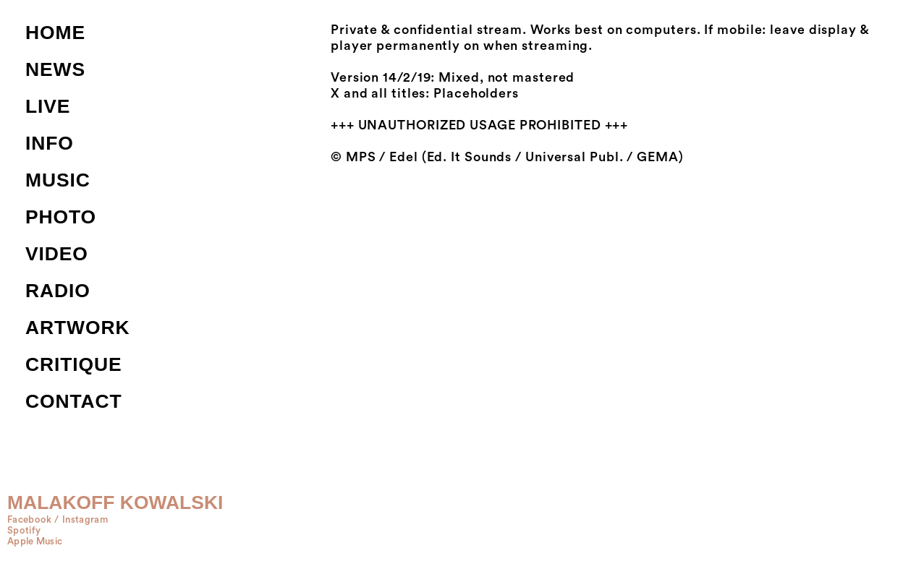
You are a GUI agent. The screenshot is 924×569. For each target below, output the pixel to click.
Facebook (29, 520)
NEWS (55, 69)
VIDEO (57, 254)
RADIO (58, 291)
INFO (50, 143)
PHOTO (61, 217)
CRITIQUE (74, 364)
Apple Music (35, 542)
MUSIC (58, 180)
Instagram (85, 520)
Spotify (24, 531)
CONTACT (74, 401)
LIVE (48, 106)
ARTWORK (77, 328)
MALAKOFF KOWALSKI (115, 502)
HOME (55, 33)
